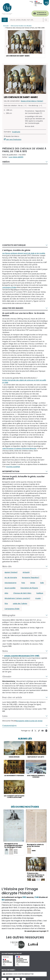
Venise (33, 583)
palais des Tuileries (20, 604)
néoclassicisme (10, 583)
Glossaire (7, 676)
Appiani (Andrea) (11, 572)
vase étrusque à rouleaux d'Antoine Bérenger (19, 448)
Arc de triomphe (11, 578)
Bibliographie (9, 615)
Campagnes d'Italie (12, 609)
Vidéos (6, 162)
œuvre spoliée (10, 588)
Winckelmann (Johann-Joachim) (17, 598)
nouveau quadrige (13, 467)
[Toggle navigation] (5, 20)
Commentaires (9, 726)
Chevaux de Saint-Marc (22, 593)
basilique (40, 593)
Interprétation (11, 471)
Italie (42, 583)
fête (6, 604)
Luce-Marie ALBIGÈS (16, 157)
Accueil (6, 26)
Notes (5, 651)
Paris (23, 583)
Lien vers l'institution (14, 139)
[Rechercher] (26, 20)
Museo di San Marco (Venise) (32, 101)
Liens (5, 716)
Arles (6, 593)
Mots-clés (7, 566)
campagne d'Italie (9, 287)
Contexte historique (14, 245)
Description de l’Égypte (29, 588)
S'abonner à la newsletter (42, 13)
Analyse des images (13, 308)
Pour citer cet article (12, 697)
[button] (43, 46)
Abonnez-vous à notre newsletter (18, 974)
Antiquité (26, 572)
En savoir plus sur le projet (36, 931)
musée (38, 598)
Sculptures (16, 132)
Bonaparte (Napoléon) (31, 578)
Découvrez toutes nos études (21, 26)
